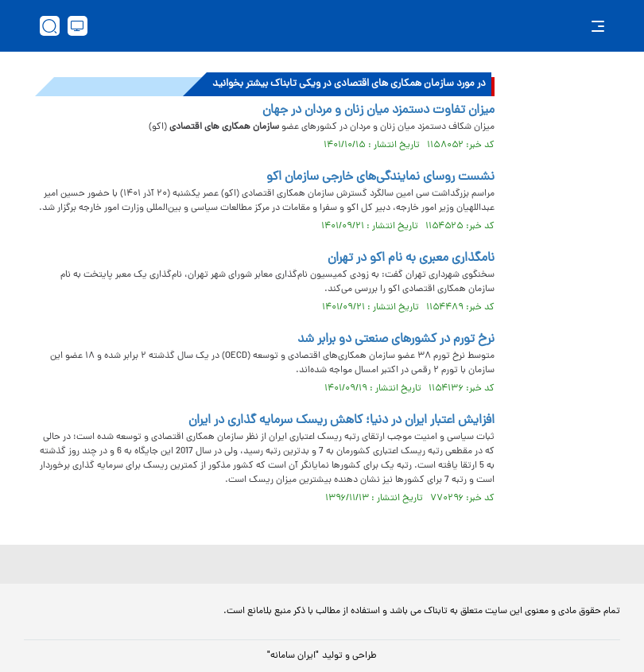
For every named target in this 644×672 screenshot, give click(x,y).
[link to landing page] (330, 26)
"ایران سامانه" (293, 656)
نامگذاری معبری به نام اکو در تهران (411, 258)
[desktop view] (78, 26)
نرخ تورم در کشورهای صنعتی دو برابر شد (396, 340)
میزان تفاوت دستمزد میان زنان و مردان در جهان (378, 111)
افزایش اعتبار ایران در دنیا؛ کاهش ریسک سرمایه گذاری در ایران (341, 421)
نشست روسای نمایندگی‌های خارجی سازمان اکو (380, 177)
